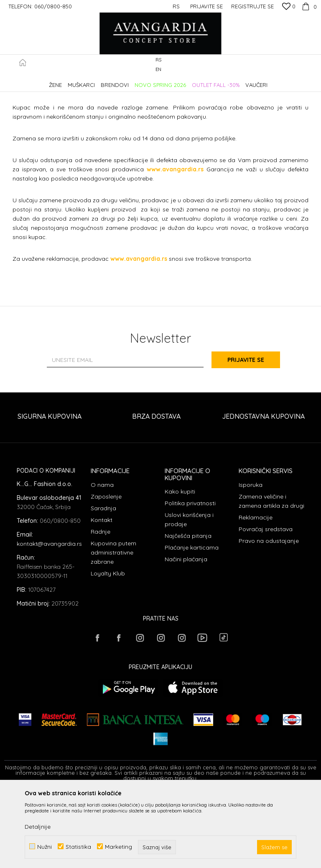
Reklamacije (256, 593)
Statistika (78, 846)
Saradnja (103, 584)
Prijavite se (252, 435)
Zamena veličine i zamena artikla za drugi (271, 577)
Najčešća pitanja (188, 611)
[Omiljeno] (289, 7)
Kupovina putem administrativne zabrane (113, 628)
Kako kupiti (180, 567)
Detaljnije (38, 827)
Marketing (118, 846)
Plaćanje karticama (192, 623)
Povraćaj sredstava (266, 605)
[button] (312, 65)
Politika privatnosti (190, 579)
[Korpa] (308, 6)
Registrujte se (252, 6)
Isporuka (251, 560)
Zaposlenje (106, 572)
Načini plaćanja (186, 635)
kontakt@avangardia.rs (49, 619)
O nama (102, 560)
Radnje (101, 607)
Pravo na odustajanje (269, 616)
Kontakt (102, 596)
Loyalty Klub (108, 649)
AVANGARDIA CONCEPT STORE (40, 81)
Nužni (45, 846)
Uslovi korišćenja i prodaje (189, 595)
